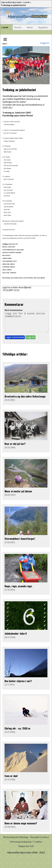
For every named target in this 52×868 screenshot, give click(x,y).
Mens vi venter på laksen (18, 495)
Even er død (11, 780)
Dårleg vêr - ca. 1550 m (17, 732)
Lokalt (26, 2)
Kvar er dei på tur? (15, 448)
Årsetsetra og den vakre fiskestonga (25, 400)
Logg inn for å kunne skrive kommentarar (27, 324)
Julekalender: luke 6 (16, 637)
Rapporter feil (26, 850)
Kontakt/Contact (40, 841)
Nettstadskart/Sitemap (16, 841)
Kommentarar (14, 304)
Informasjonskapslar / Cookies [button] (26, 846)
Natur (30, 27)
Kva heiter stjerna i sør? (18, 685)
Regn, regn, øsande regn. (19, 590)
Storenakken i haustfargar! (20, 542)
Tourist (18, 27)
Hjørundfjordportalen (11, 2)
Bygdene (43, 27)
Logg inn (45, 43)
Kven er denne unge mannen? (21, 827)
